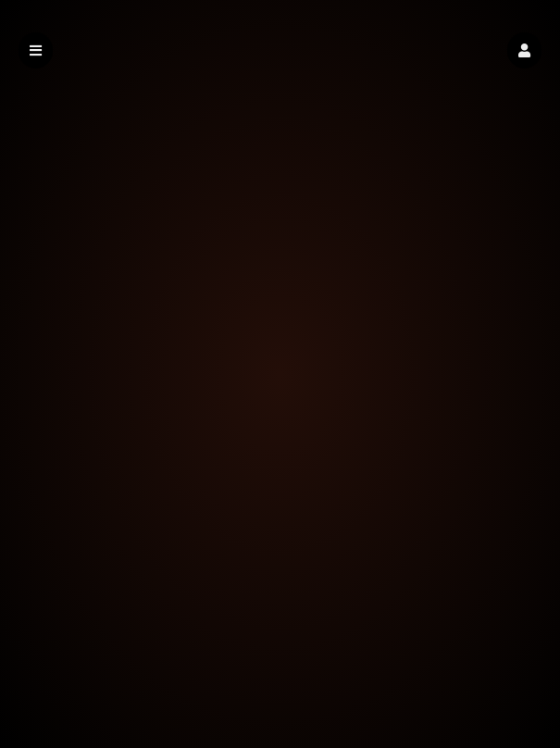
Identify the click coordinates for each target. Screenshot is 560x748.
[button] (524, 50)
